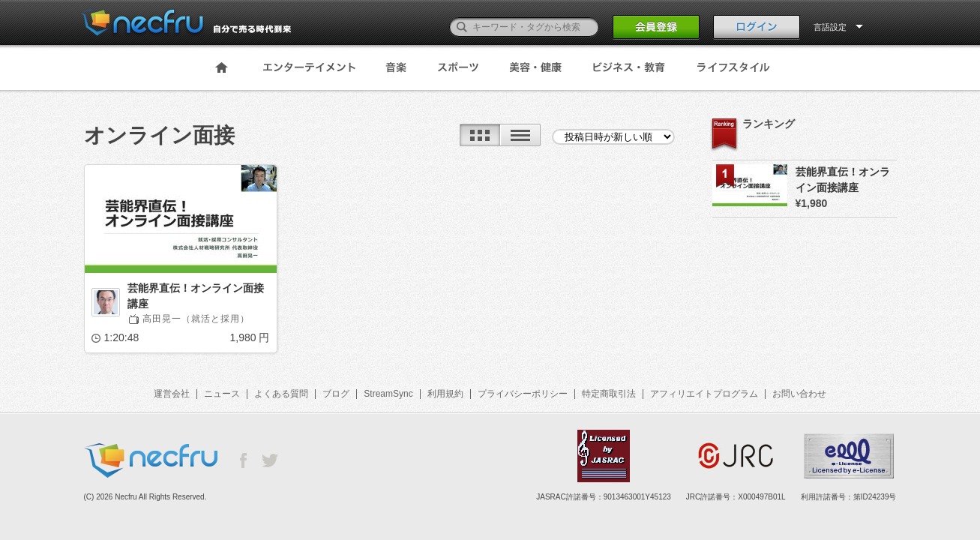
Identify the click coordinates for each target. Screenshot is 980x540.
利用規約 (445, 394)
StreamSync (388, 394)
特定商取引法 (609, 394)
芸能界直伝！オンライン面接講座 (196, 296)
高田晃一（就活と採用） (196, 319)
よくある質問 (281, 394)
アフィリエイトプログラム (704, 394)
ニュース (222, 394)
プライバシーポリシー (523, 394)
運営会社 (172, 394)
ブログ (336, 394)
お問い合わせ (799, 394)
